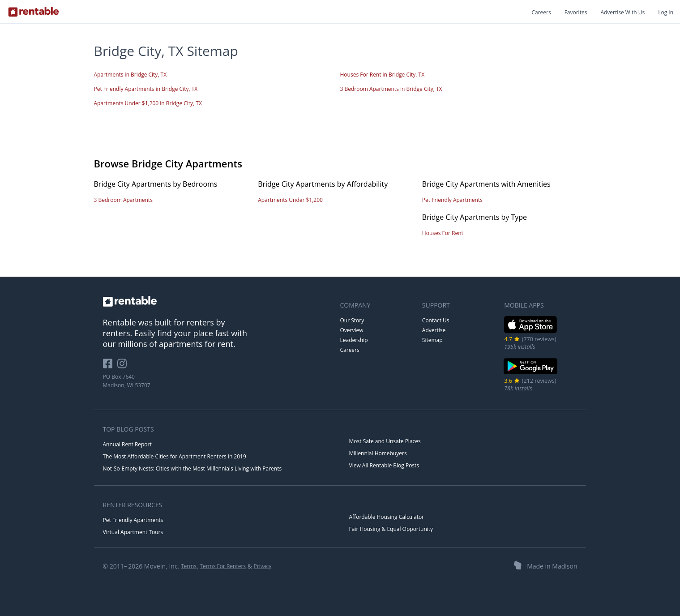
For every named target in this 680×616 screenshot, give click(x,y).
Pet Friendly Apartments (452, 200)
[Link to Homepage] (34, 12)
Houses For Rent (443, 233)
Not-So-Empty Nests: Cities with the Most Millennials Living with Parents (192, 468)
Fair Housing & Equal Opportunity (391, 529)
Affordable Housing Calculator (387, 517)
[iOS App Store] (531, 332)
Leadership (354, 340)
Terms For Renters (223, 566)
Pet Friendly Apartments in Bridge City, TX (146, 89)
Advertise (434, 330)
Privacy (263, 566)
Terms (189, 566)
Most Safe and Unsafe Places (385, 441)
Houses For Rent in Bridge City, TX (383, 75)
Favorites (576, 12)
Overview (352, 330)
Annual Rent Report (127, 444)
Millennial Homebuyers (378, 453)
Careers (541, 12)
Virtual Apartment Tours (133, 532)
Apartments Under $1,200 (290, 200)
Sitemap (432, 340)
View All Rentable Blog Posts (384, 465)
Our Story (352, 320)
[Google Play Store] (531, 373)
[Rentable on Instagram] (124, 367)
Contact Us (436, 320)
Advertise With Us (622, 12)
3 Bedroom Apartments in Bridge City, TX (391, 89)
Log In (666, 12)
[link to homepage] (217, 301)
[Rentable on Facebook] (110, 367)
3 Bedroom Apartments (123, 200)
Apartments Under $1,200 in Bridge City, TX (148, 103)
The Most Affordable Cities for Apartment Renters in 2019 (175, 456)
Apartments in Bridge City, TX (130, 75)
